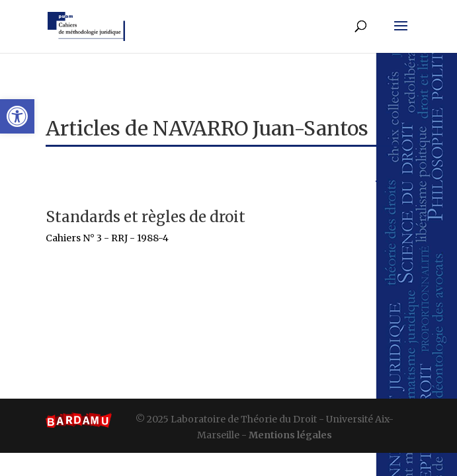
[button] (17, 116)
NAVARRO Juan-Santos (261, 128)
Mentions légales (290, 435)
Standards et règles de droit (145, 217)
